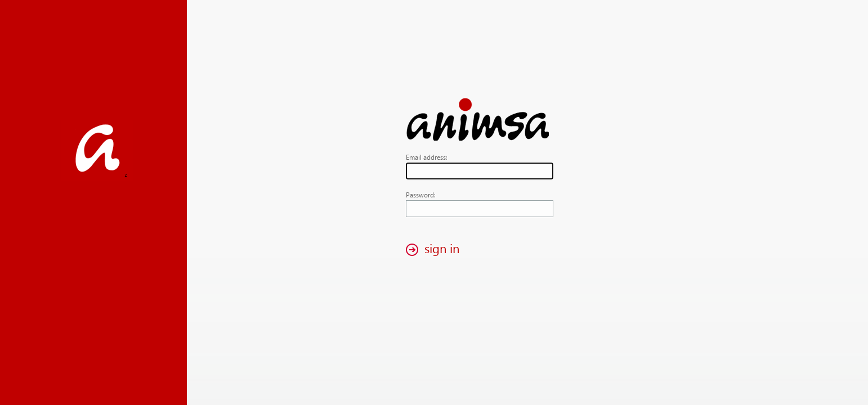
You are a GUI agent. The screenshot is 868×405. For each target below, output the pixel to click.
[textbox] (480, 171)
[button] (436, 249)
